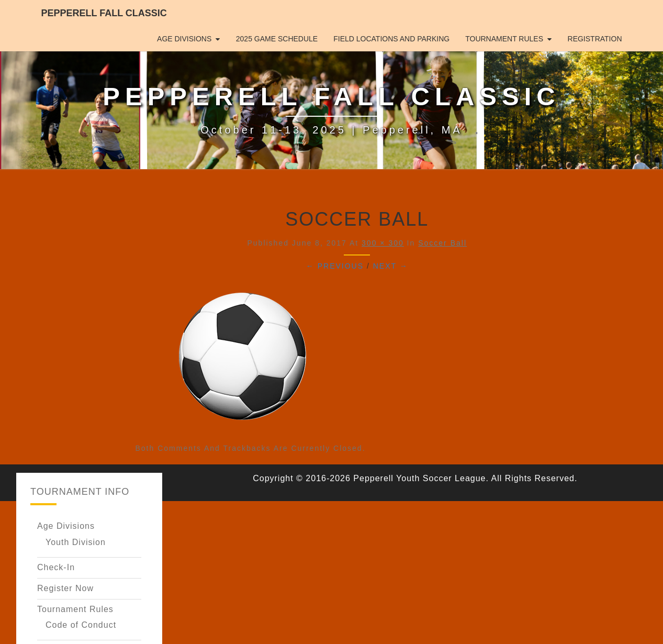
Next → (391, 266)
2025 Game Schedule (277, 39)
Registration (595, 39)
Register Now (65, 588)
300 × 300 (383, 243)
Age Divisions (184, 39)
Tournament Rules (504, 39)
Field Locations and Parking (391, 39)
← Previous (335, 266)
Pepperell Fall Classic (104, 13)
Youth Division (76, 542)
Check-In (56, 567)
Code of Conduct (81, 625)
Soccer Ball (442, 243)
